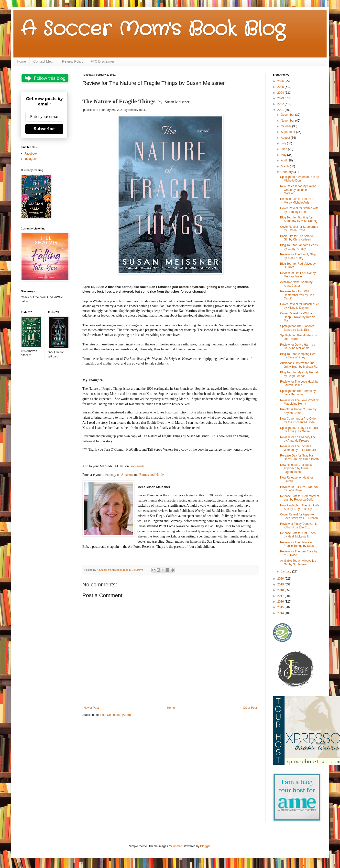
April (284, 160)
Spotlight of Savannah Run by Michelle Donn (300, 179)
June (284, 149)
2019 (281, 584)
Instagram (31, 159)
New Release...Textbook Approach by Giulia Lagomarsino (296, 468)
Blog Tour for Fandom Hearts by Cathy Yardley (299, 247)
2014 (281, 613)
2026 (281, 81)
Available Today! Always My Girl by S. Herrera (298, 562)
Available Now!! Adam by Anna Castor (296, 284)
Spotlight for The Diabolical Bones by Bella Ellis (298, 328)
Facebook (31, 154)
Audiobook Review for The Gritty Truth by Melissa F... (299, 365)
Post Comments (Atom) (115, 715)
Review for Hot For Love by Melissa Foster (298, 275)
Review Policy (73, 61)
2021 (281, 110)
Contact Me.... (44, 61)
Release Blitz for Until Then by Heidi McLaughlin (298, 535)
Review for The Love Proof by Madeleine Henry (299, 402)
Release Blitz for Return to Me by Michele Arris (297, 201)
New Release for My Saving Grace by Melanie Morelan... (298, 190)
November (288, 121)
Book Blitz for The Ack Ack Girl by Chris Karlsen (297, 238)
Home (21, 61)
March (285, 166)
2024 (281, 93)
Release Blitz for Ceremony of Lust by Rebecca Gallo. (300, 498)
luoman (177, 846)
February (287, 172)
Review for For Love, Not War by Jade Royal (299, 489)
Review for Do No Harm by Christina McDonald (298, 346)
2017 (281, 596)
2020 (281, 579)
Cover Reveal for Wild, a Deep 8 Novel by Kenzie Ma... (298, 317)
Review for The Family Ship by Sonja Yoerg (298, 256)
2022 (281, 104)
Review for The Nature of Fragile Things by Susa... (298, 544)
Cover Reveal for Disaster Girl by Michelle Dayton (300, 306)
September (288, 132)
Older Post (250, 708)
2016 (281, 602)
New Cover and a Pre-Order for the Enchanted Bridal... (299, 420)
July (284, 143)
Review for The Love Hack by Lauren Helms (299, 383)
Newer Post (91, 708)
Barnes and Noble (152, 475)
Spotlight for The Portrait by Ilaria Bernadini (298, 393)
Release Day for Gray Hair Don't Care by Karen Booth (299, 457)
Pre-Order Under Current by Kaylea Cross (298, 411)
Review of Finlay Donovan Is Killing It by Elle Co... (299, 525)
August (286, 138)
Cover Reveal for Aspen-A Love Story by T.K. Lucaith (299, 516)
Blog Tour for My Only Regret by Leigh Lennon (299, 374)
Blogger (205, 846)
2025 (281, 87)
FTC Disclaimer (102, 61)
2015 (281, 607)
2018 (281, 590)
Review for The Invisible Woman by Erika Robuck (298, 448)
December (288, 115)
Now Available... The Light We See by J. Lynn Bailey (300, 507)
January (286, 571)
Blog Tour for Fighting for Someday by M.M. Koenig (299, 219)
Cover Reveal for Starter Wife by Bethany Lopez (299, 210)
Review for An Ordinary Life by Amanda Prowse (298, 439)
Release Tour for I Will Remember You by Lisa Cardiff (297, 295)
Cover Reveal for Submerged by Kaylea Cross (299, 228)
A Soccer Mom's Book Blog (153, 29)
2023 (281, 98)
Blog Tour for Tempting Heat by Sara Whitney (298, 356)
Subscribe (44, 129)
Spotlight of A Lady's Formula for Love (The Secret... (299, 430)
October (286, 126)
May (284, 155)
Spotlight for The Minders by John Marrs (298, 337)
